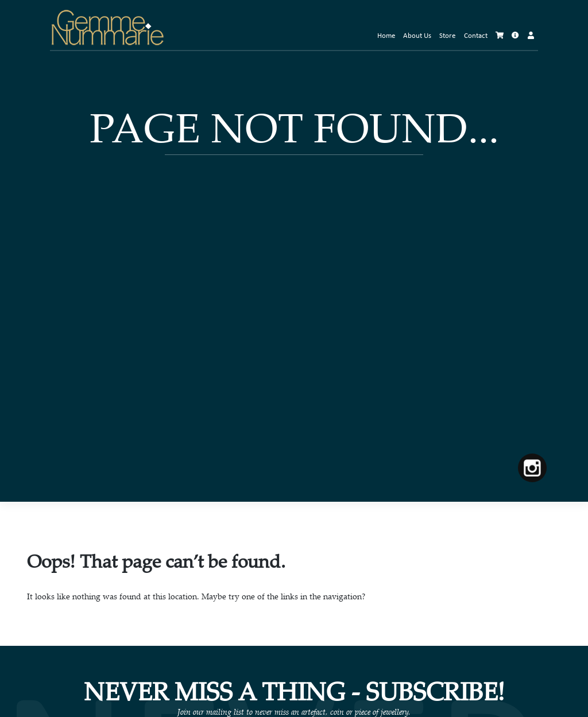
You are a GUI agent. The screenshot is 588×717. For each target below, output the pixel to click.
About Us (417, 36)
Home (386, 36)
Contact (476, 36)
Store (447, 36)
